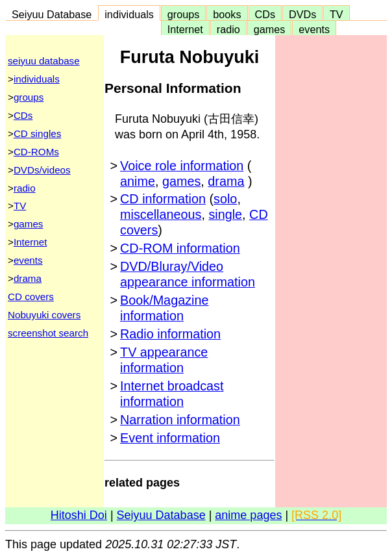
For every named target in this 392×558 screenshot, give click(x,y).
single (225, 214)
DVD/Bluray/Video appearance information (188, 274)
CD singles (37, 133)
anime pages (248, 515)
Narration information (180, 420)
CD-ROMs (36, 152)
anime (138, 181)
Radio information (170, 334)
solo (225, 199)
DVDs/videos (42, 170)
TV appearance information (164, 360)
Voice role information (182, 166)
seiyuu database (44, 61)
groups (184, 14)
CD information (163, 199)
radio (228, 29)
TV (336, 14)
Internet (185, 29)
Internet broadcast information (172, 394)
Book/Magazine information (164, 308)
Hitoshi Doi (79, 515)
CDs (265, 14)
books (227, 14)
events (314, 29)
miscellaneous (161, 214)
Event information (170, 438)
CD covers (31, 297)
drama (28, 278)
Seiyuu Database (52, 14)
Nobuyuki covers (44, 315)
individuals (129, 14)
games (270, 29)
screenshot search (48, 333)
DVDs (302, 14)
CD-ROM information (180, 248)
